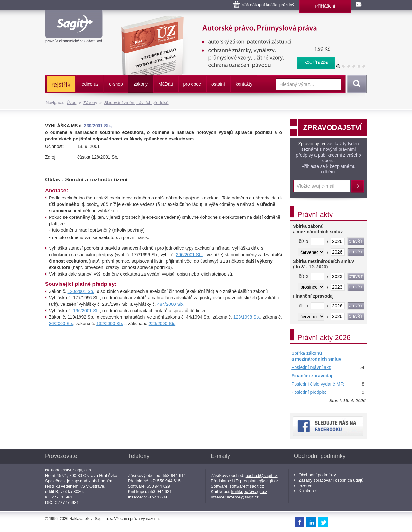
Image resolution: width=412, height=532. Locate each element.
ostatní (218, 84)
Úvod (71, 103)
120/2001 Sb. (81, 291)
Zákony (90, 103)
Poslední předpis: (309, 392)
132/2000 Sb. (110, 324)
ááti (165, 84)
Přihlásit (358, 186)
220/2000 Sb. (162, 324)
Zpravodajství (312, 144)
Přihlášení (325, 6)
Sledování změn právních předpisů (136, 103)
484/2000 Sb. (170, 304)
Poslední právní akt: (311, 367)
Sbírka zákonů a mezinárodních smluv (316, 356)
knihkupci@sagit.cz (249, 492)
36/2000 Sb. (61, 324)
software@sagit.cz (247, 486)
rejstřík (61, 85)
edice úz (90, 84)
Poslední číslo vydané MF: (318, 384)
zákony (141, 84)
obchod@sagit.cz (262, 475)
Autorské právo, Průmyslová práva (224, 19)
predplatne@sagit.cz (259, 481)
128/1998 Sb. (247, 317)
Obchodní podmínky (317, 475)
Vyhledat (356, 84)
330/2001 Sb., (98, 126)
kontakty (244, 84)
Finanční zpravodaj (312, 376)
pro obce (192, 84)
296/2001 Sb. (189, 255)
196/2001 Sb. (86, 311)
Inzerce (306, 486)
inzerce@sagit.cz (243, 497)
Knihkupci (308, 491)
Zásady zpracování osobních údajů (331, 480)
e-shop (116, 84)
